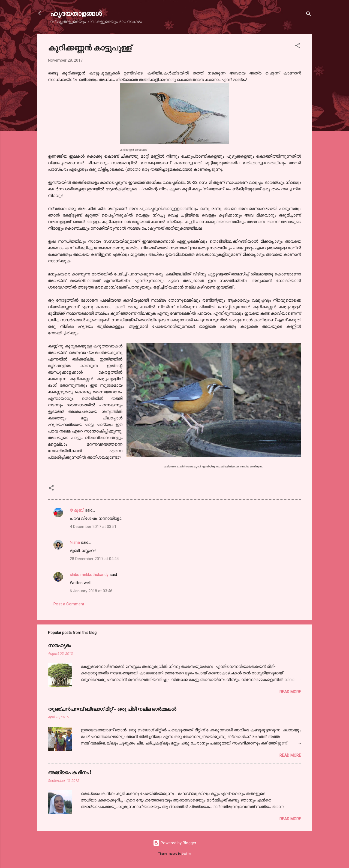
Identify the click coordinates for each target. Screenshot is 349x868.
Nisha (75, 542)
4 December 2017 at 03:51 (93, 527)
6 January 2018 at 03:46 (91, 591)
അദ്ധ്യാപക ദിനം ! (70, 772)
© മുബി (77, 510)
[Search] (309, 15)
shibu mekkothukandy (89, 575)
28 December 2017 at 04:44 (94, 559)
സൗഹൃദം (59, 645)
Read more (290, 692)
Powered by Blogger (175, 843)
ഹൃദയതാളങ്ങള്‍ (76, 13)
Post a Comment (69, 604)
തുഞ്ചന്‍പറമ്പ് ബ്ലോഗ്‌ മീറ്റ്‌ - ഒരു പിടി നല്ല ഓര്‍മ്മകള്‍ (112, 709)
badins (186, 854)
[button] (298, 46)
